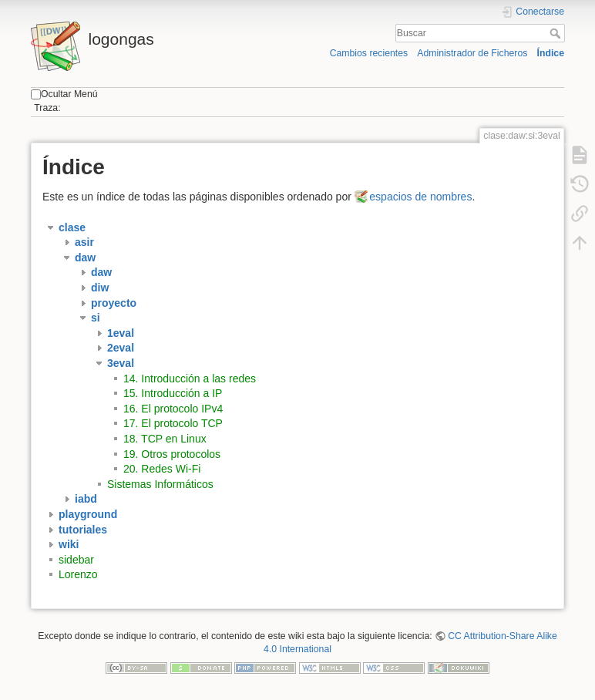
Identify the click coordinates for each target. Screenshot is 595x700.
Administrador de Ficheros (472, 53)
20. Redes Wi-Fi (162, 469)
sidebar (76, 560)
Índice (551, 53)
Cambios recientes (369, 53)
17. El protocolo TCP (173, 423)
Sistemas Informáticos (160, 484)
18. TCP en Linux (165, 439)
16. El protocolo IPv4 (173, 409)
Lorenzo (78, 574)
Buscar (557, 33)
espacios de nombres (420, 197)
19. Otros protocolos (172, 454)
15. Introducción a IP (173, 393)
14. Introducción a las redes (190, 379)
